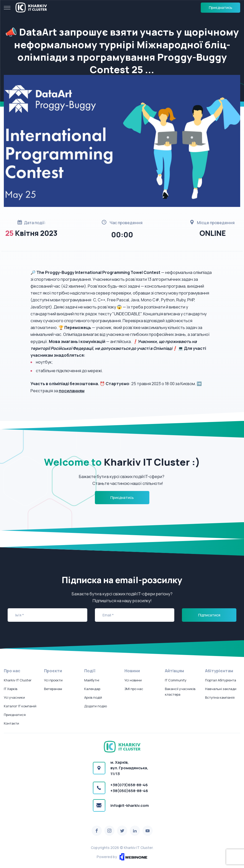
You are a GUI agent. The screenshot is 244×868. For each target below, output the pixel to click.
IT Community (176, 680)
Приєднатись (221, 7)
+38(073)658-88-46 (129, 785)
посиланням (72, 391)
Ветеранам (53, 689)
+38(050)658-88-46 (129, 791)
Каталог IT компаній (20, 706)
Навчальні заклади (221, 689)
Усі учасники (14, 697)
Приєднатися (15, 715)
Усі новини (133, 680)
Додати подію (96, 706)
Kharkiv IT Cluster (18, 680)
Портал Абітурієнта (221, 680)
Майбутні (92, 680)
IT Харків (11, 689)
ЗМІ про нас (134, 689)
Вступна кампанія (220, 697)
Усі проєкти (53, 680)
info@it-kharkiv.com (130, 805)
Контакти (11, 723)
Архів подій (93, 697)
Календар (92, 689)
